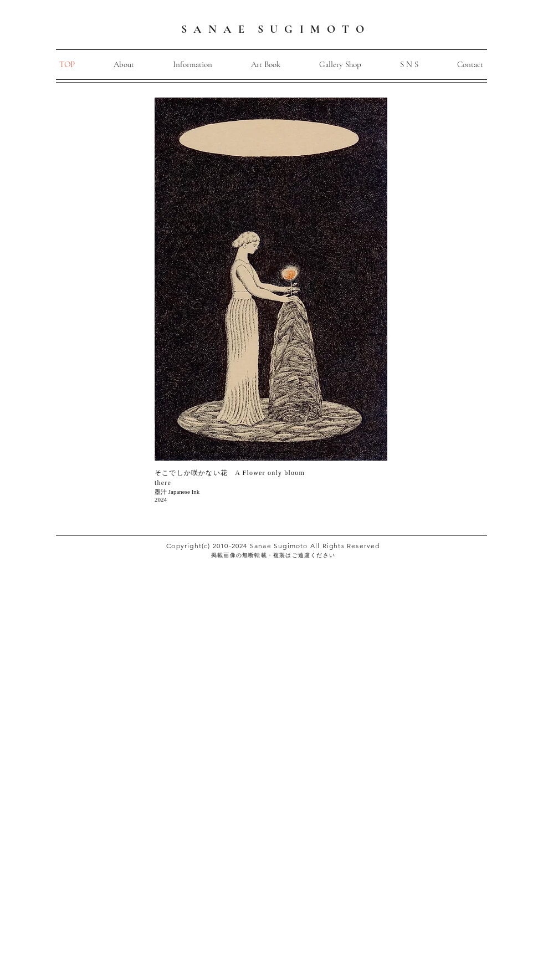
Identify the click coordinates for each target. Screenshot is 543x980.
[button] (193, 65)
